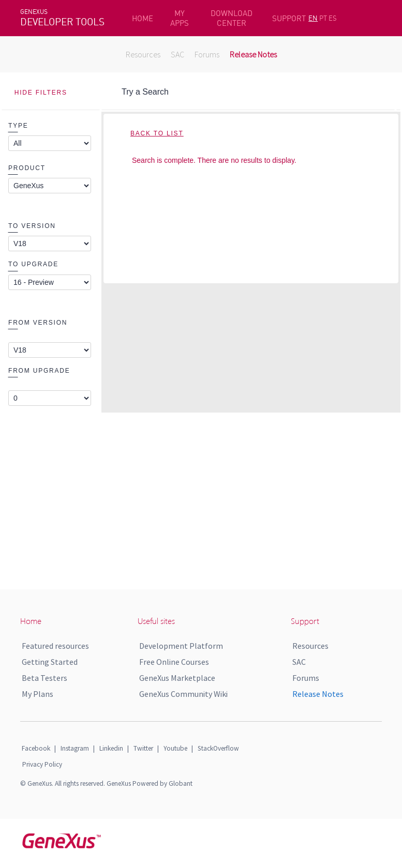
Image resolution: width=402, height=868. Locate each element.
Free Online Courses (174, 662)
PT (323, 18)
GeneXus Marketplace (177, 678)
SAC (177, 54)
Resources (143, 54)
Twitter (143, 748)
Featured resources (55, 646)
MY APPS (180, 18)
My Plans (38, 694)
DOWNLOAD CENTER (232, 18)
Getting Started (50, 662)
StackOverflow (218, 748)
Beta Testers (44, 678)
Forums (207, 54)
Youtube (175, 748)
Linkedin (111, 748)
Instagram (75, 748)
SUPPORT (289, 18)
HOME (143, 18)
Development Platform (181, 646)
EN (313, 18)
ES (333, 18)
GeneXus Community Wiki (183, 694)
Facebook (36, 748)
